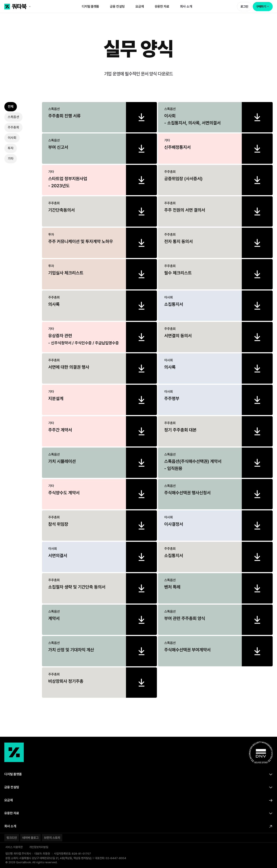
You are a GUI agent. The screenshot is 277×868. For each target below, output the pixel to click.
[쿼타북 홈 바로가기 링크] (31, 6)
